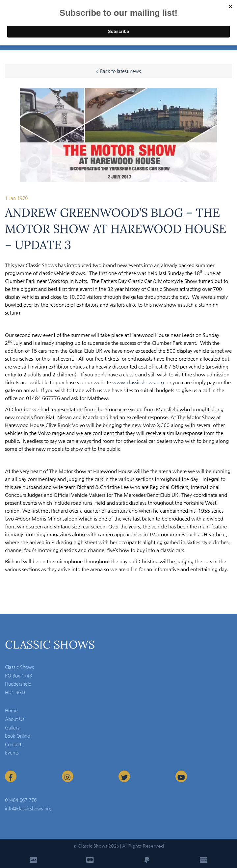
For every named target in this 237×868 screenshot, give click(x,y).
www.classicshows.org (138, 382)
